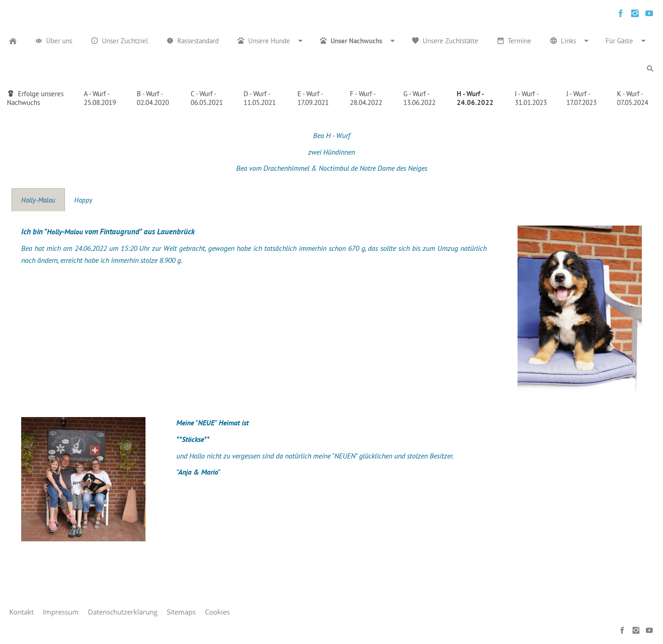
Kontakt (21, 612)
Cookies (217, 612)
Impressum (61, 612)
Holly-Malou (38, 200)
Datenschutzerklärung (123, 612)
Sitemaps (181, 612)
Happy (83, 200)
